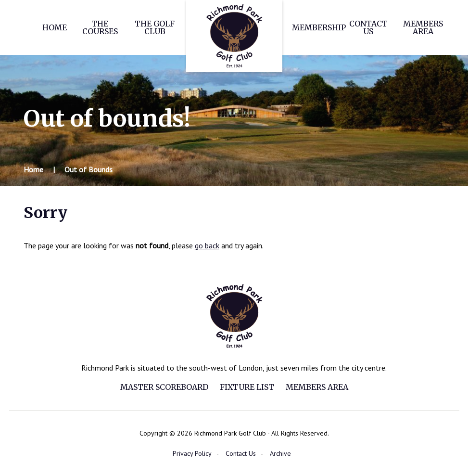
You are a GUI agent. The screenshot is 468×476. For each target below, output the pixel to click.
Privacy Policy (192, 453)
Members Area (423, 27)
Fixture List (247, 387)
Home (55, 27)
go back (207, 245)
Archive (280, 453)
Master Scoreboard (164, 387)
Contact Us (368, 27)
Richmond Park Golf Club (234, 36)
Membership (319, 27)
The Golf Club (155, 27)
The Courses (100, 27)
